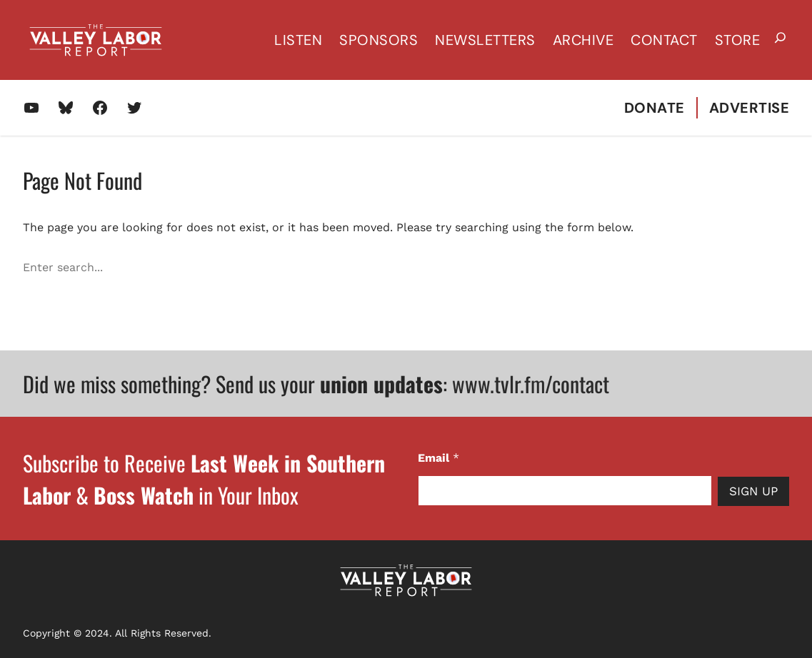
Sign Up (753, 491)
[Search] (781, 268)
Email (438, 458)
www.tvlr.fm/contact (531, 384)
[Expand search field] (780, 40)
